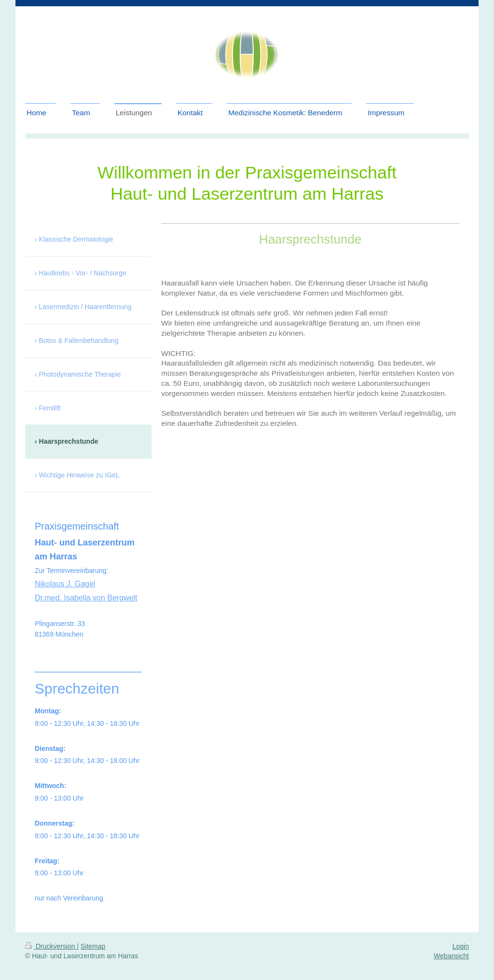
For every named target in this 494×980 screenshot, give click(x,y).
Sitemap (93, 946)
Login (461, 946)
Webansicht (451, 956)
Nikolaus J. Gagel (65, 584)
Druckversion (51, 946)
